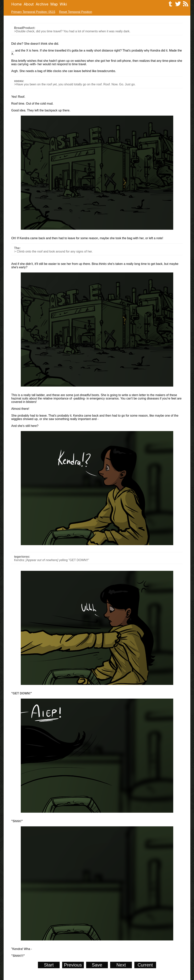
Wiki (63, 4)
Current (145, 965)
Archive (42, 4)
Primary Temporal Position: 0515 (33, 12)
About (29, 4)
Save (97, 965)
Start (49, 965)
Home (16, 4)
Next (121, 965)
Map (54, 4)
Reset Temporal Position (76, 12)
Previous (73, 965)
